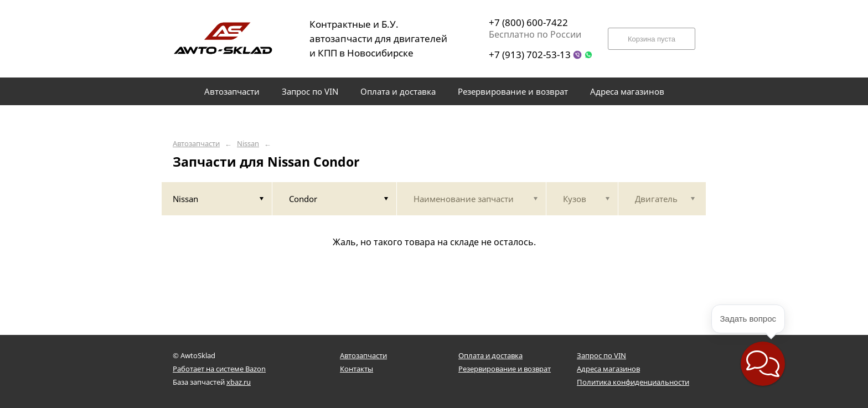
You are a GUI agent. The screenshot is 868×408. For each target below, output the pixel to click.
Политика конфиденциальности (633, 382)
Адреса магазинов (608, 369)
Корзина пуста (652, 39)
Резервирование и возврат (505, 369)
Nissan (248, 144)
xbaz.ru (239, 382)
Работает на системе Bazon (219, 369)
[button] (763, 364)
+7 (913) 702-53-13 (530, 55)
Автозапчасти (196, 144)
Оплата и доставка (490, 355)
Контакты (356, 369)
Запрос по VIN (601, 355)
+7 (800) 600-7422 (528, 22)
